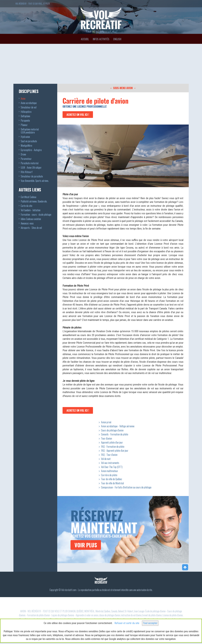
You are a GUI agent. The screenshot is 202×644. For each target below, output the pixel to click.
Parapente (25, 121)
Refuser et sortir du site (127, 623)
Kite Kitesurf (27, 172)
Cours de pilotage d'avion (112, 430)
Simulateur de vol (29, 107)
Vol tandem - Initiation (31, 210)
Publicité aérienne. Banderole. (34, 202)
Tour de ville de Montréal (112, 483)
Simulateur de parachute (32, 176)
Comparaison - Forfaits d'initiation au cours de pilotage (126, 487)
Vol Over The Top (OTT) (112, 467)
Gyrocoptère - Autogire (31, 150)
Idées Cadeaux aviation (31, 219)
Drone (23, 155)
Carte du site (26, 206)
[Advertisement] (101, 64)
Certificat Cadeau (28, 197)
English (117, 39)
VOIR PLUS (86, 545)
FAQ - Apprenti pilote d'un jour (115, 450)
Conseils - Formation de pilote (115, 434)
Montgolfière (26, 146)
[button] (123, 88)
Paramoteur (26, 159)
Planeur (24, 125)
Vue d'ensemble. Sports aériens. (35, 181)
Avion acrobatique (29, 103)
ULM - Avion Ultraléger (31, 168)
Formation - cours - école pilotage (36, 215)
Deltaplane (25, 116)
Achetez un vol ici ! (78, 115)
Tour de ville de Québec (112, 479)
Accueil (85, 39)
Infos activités (101, 39)
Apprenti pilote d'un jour (112, 442)
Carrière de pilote (109, 475)
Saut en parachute (29, 141)
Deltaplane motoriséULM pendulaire (30, 131)
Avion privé (106, 422)
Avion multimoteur (110, 471)
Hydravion (25, 137)
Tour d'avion (107, 438)
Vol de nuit (106, 459)
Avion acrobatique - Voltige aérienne (118, 426)
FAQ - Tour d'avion (109, 455)
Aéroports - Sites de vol (31, 228)
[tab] (123, 88)
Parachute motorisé (30, 163)
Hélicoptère (26, 112)
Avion (23, 99)
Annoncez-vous (27, 224)
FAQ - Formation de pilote (113, 446)
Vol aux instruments (110, 463)
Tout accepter (150, 623)
